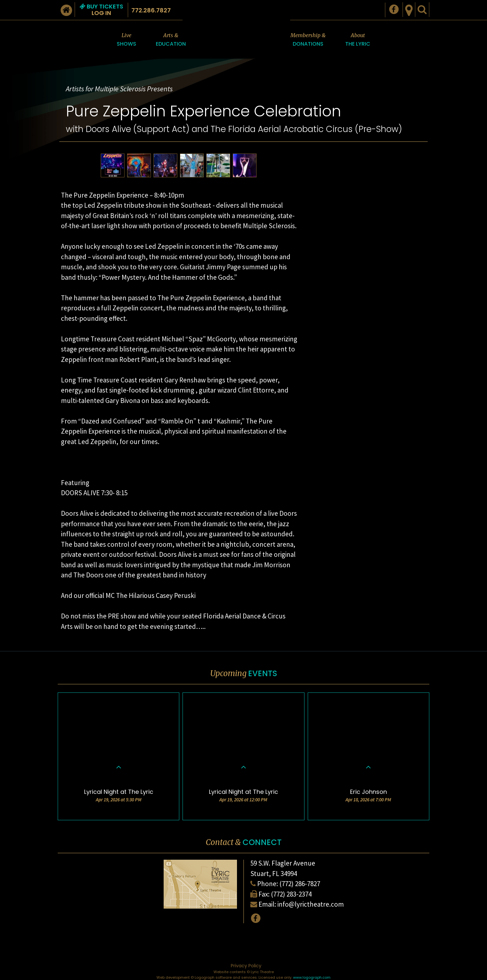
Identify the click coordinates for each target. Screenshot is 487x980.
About (358, 40)
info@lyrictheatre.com (311, 904)
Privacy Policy (246, 966)
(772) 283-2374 (291, 894)
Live (126, 40)
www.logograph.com (312, 977)
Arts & (171, 40)
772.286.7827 (151, 10)
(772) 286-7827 (300, 884)
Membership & (308, 40)
